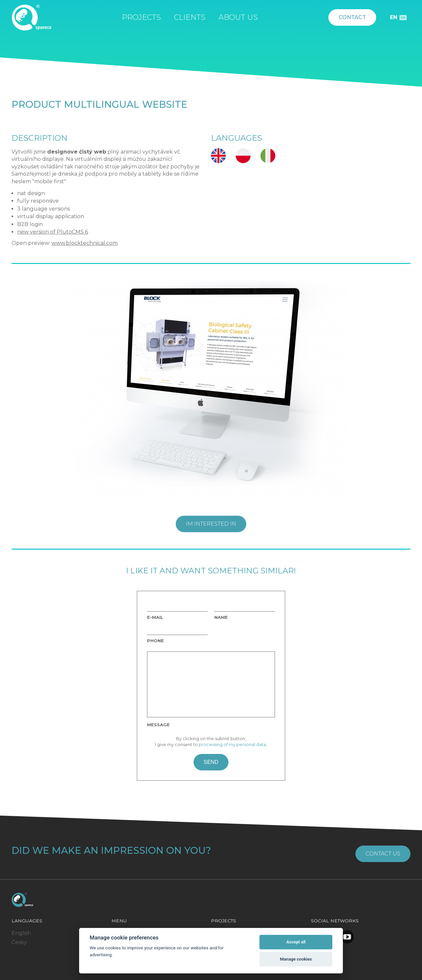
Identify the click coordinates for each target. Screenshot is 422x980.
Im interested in (211, 524)
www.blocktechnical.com (85, 243)
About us (238, 17)
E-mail (155, 617)
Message (158, 725)
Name (221, 617)
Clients (190, 17)
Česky (19, 942)
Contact (352, 17)
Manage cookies (296, 959)
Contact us (383, 854)
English (21, 933)
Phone (155, 641)
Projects (141, 17)
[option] (211, 390)
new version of (37, 232)
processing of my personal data (232, 744)
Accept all (296, 942)
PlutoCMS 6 (72, 232)
